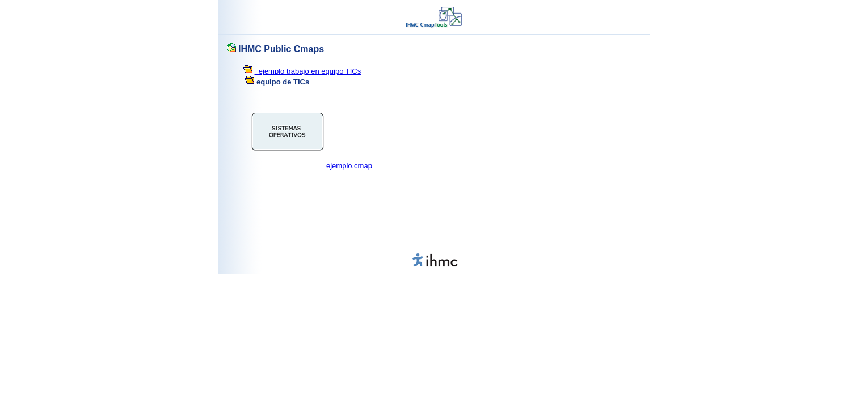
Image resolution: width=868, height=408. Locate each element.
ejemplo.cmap (349, 166)
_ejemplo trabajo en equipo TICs (308, 71)
